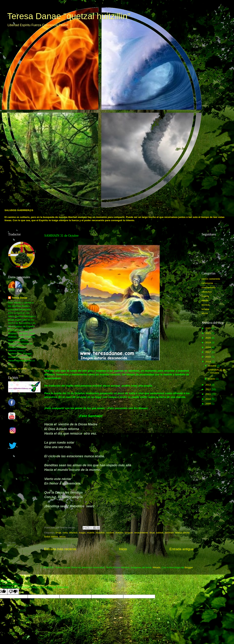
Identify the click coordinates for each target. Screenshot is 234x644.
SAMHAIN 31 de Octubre (217, 371)
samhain (169, 533)
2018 (208, 347)
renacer (129, 533)
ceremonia (207, 283)
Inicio (123, 549)
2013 (208, 385)
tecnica (205, 305)
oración (119, 533)
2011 (208, 394)
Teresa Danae (20, 298)
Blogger (189, 567)
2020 (208, 338)
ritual (152, 533)
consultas (207, 292)
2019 (208, 342)
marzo (212, 379)
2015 (208, 357)
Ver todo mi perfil (17, 369)
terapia (205, 309)
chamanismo (209, 287)
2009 (208, 404)
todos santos (51, 537)
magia (82, 533)
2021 (208, 333)
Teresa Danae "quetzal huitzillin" (69, 16)
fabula (205, 300)
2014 (208, 362)
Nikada (156, 567)
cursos (205, 296)
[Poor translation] (13, 592)
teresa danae (182, 533)
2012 (208, 389)
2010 (208, 399)
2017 (208, 352)
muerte (91, 533)
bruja (58, 533)
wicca (62, 537)
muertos (100, 533)
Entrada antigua (182, 549)
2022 (208, 328)
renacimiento (141, 533)
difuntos (73, 533)
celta (65, 533)
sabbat (160, 533)
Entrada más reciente (60, 549)
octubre (110, 533)
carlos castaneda (211, 279)
